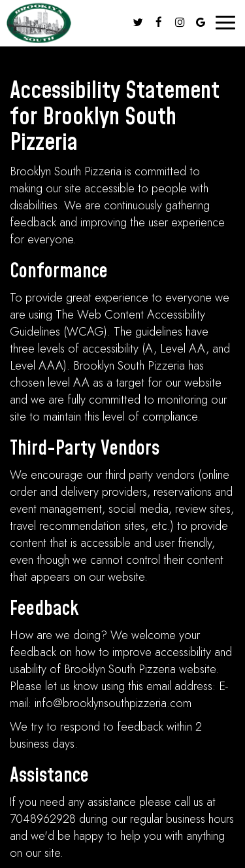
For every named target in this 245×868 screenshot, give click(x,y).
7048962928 (43, 819)
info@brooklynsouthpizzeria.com (113, 703)
